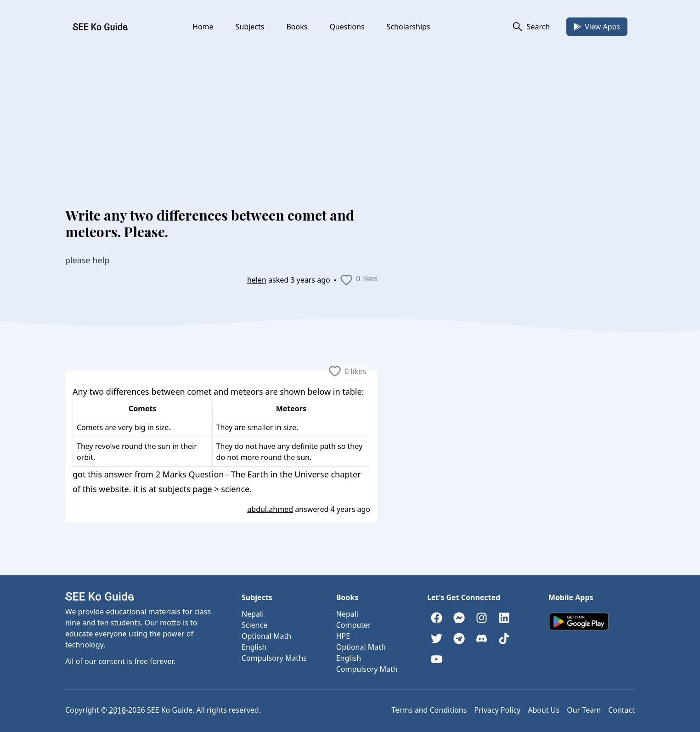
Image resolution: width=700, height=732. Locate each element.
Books (297, 27)
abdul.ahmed (270, 509)
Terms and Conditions (429, 710)
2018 (117, 710)
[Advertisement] (350, 113)
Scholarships (409, 27)
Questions (347, 27)
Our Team (584, 710)
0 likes (358, 280)
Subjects (250, 27)
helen (257, 280)
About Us (544, 710)
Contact (621, 710)
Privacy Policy (497, 710)
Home (203, 27)
